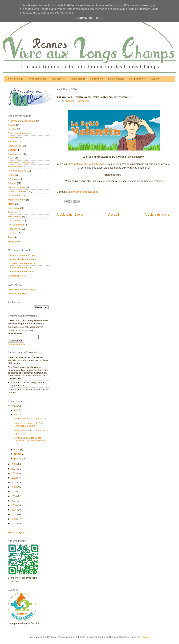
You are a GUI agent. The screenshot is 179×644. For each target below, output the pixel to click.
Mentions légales (17, 532)
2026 (14, 406)
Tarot (10, 237)
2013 (14, 519)
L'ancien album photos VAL (22, 255)
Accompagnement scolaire (22, 121)
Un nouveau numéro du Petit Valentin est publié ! (29, 425)
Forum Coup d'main (18, 294)
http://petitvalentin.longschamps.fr (87, 164)
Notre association (37, 79)
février (18, 454)
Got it (100, 18)
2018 (14, 496)
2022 (14, 478)
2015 (14, 510)
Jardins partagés (17, 187)
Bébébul (12, 129)
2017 (14, 501)
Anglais (12, 125)
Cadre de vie (15, 146)
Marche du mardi (17, 200)
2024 (14, 469)
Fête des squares (17, 171)
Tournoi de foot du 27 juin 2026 (30, 419)
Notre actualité (15, 79)
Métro (11, 204)
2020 (14, 487)
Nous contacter (116, 79)
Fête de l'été (14, 167)
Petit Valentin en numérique (22, 289)
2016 (14, 505)
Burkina (12, 142)
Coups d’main (15, 154)
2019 (14, 492)
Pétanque (13, 212)
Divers (11, 158)
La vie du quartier (17, 191)
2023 (14, 473)
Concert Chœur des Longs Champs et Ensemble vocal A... (29, 441)
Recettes (12, 233)
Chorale (12, 150)
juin (16, 410)
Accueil (114, 214)
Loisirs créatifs (15, 196)
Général (70, 101)
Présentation (14, 221)
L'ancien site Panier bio (20, 267)
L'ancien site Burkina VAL (21, 272)
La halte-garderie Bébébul (21, 263)
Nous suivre (96, 79)
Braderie (12, 137)
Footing (12, 175)
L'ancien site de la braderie (22, 259)
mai (17, 415)
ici (161, 181)
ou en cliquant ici (17, 344)
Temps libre (14, 241)
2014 (14, 514)
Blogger (145, 637)
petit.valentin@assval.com (83, 192)
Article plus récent (70, 214)
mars (17, 449)
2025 (14, 464)
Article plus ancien (158, 214)
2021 (14, 482)
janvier (18, 458)
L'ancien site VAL (17, 276)
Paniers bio (14, 208)
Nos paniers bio (137, 79)
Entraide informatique (19, 162)
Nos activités (59, 79)
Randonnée (14, 229)
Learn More (84, 18)
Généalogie (14, 179)
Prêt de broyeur (16, 225)
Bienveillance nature (18, 133)
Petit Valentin (83, 101)
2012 (14, 523)
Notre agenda (78, 79)
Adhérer (155, 79)
